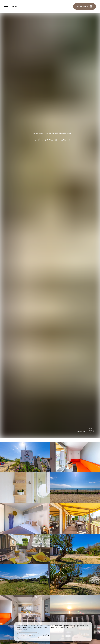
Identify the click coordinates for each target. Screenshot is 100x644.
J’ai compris (28, 636)
